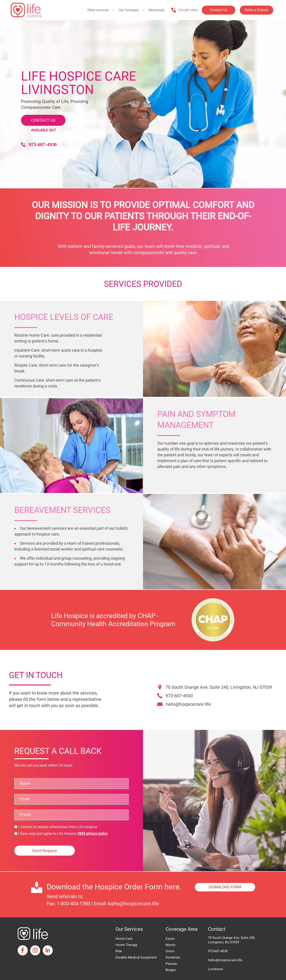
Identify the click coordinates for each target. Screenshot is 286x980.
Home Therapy (126, 945)
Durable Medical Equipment (136, 957)
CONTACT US (43, 120)
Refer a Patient (257, 10)
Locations (216, 969)
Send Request (45, 851)
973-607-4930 (188, 10)
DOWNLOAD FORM (225, 887)
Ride (119, 951)
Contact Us (219, 10)
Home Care (124, 939)
